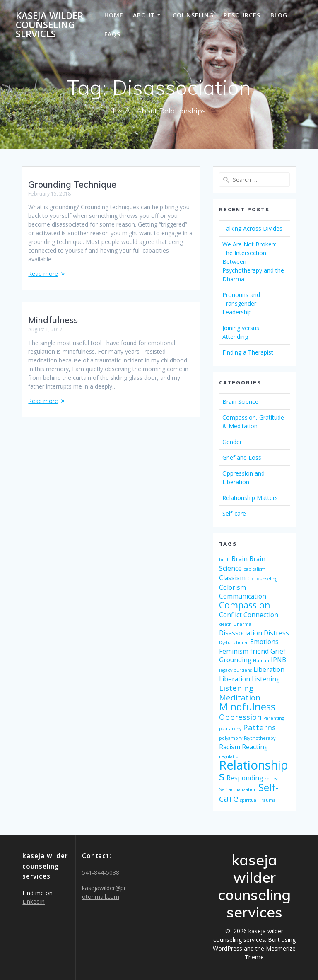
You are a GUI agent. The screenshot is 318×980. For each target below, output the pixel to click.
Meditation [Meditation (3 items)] (240, 697)
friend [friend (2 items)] (259, 651)
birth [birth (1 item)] (224, 560)
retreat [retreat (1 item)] (272, 779)
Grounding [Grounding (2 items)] (235, 660)
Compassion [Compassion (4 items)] (245, 605)
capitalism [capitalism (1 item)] (254, 569)
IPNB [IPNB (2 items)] (278, 660)
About (144, 15)
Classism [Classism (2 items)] (232, 578)
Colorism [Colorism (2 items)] (232, 587)
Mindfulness (53, 320)
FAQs (112, 34)
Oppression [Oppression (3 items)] (240, 717)
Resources (242, 15)
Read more (43, 274)
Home (114, 15)
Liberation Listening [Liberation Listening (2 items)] (249, 679)
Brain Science (240, 402)
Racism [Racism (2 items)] (230, 747)
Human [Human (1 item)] (261, 661)
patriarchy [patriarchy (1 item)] (230, 729)
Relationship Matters (250, 498)
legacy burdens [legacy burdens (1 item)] (235, 670)
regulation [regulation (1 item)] (230, 756)
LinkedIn (34, 902)
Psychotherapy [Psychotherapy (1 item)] (260, 738)
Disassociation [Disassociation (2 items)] (241, 633)
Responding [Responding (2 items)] (245, 778)
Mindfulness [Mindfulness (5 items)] (247, 707)
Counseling (193, 15)
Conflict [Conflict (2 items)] (230, 615)
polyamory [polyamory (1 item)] (231, 738)
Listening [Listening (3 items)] (236, 688)
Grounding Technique (72, 184)
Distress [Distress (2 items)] (276, 633)
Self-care (234, 513)
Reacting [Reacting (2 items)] (255, 747)
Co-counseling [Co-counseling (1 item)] (262, 579)
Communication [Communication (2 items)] (243, 596)
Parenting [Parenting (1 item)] (274, 718)
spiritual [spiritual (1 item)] (249, 800)
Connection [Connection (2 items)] (261, 615)
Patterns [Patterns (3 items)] (259, 727)
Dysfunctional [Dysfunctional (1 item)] (234, 642)
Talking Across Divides (252, 228)
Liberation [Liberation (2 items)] (269, 669)
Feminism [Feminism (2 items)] (234, 651)
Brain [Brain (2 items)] (240, 559)
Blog (279, 15)
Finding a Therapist (248, 352)
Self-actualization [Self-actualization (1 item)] (238, 789)
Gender (232, 442)
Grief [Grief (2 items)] (278, 651)
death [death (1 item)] (225, 624)
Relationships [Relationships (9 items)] (254, 770)
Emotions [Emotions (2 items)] (264, 642)
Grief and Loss (242, 457)
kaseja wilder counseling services (49, 25)
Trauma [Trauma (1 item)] (267, 800)
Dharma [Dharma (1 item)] (242, 624)
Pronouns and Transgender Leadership (241, 303)
